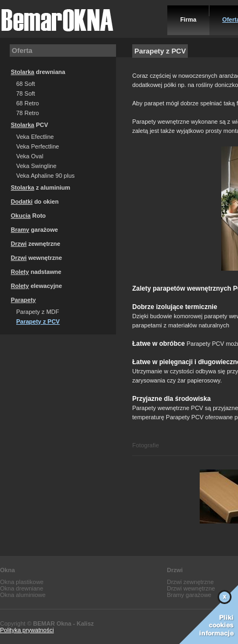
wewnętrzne (36, 258)
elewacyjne (36, 286)
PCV (29, 125)
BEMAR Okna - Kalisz (63, 623)
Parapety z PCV (38, 321)
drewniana (38, 72)
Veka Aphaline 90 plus (45, 176)
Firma (188, 19)
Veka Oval (30, 156)
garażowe (34, 230)
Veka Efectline (35, 137)
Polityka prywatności (27, 630)
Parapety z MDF (38, 312)
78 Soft (26, 93)
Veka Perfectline (38, 146)
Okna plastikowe (22, 582)
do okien (35, 202)
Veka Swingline (36, 166)
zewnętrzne (36, 244)
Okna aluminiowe (23, 595)
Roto (28, 216)
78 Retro (28, 113)
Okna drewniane (22, 588)
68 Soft (26, 84)
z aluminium (40, 187)
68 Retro (28, 103)
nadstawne (36, 272)
